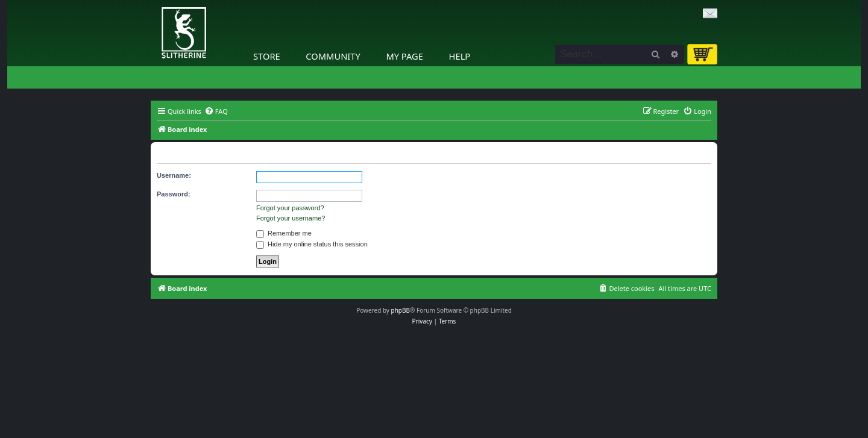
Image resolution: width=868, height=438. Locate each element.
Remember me (284, 233)
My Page (404, 56)
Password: (174, 194)
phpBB (401, 310)
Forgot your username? (291, 218)
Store (267, 56)
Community (333, 56)
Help (460, 56)
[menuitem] (216, 111)
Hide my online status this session (312, 244)
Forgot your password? (290, 208)
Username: (174, 175)
